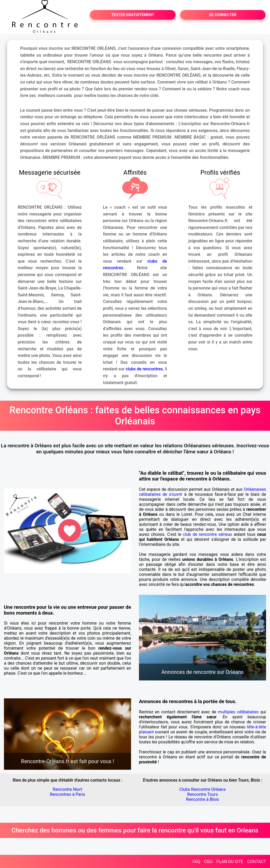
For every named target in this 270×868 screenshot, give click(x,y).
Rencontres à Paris (67, 794)
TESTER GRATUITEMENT (133, 15)
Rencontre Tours (203, 794)
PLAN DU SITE (230, 862)
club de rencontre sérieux (208, 534)
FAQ (196, 862)
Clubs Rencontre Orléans (202, 789)
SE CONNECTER (223, 15)
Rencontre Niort (67, 789)
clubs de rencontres (144, 369)
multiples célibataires (238, 712)
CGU (208, 862)
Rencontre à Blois (202, 799)
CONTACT (257, 862)
